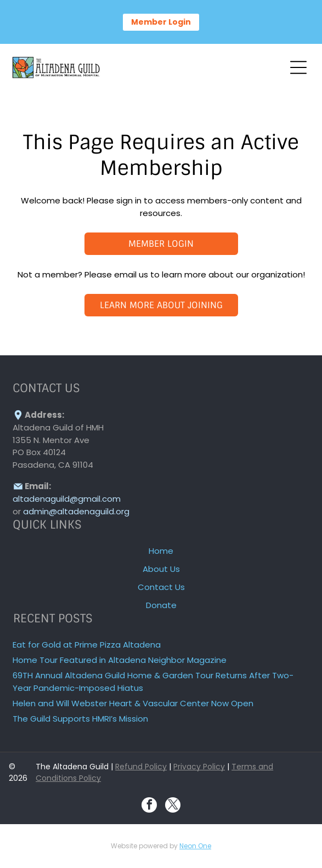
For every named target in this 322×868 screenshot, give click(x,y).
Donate (161, 605)
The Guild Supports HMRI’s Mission (80, 719)
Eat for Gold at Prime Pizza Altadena (87, 645)
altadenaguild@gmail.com (67, 499)
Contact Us (161, 587)
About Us (161, 569)
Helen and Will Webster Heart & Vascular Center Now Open (133, 703)
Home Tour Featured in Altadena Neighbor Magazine (120, 660)
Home (161, 551)
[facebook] (149, 806)
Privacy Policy (199, 767)
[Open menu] (298, 67)
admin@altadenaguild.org (76, 511)
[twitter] (173, 806)
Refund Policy (141, 767)
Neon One (195, 846)
